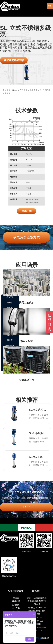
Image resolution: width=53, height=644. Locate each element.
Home (15, 90)
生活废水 (16, 605)
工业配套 (16, 608)
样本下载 (27, 211)
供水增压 (33, 90)
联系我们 (27, 507)
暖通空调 (16, 601)
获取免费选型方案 (14, 60)
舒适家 (16, 598)
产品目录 (24, 90)
